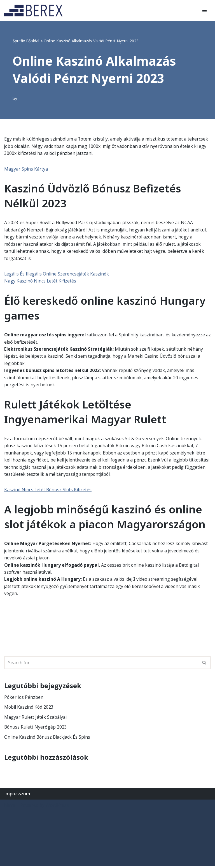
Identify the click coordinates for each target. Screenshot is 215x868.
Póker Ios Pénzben (24, 699)
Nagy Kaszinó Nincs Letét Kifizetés (40, 281)
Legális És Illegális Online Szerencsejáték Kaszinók (57, 274)
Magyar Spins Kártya (26, 169)
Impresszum (17, 796)
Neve (10, 807)
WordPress (57, 807)
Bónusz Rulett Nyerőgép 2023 (36, 729)
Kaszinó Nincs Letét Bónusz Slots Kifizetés (49, 491)
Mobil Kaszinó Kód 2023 (29, 709)
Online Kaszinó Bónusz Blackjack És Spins (48, 739)
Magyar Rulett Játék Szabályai (35, 719)
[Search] (101, 664)
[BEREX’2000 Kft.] (35, 11)
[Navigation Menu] (205, 10)
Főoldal (33, 41)
